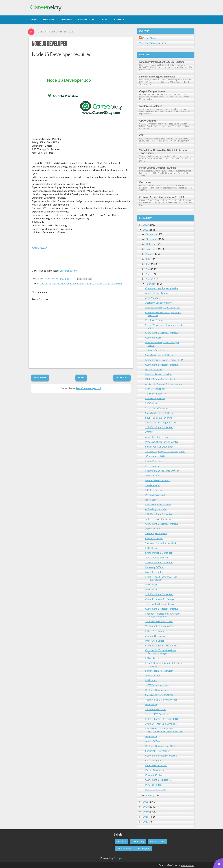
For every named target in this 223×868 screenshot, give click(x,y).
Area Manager (153, 298)
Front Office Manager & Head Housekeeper (161, 578)
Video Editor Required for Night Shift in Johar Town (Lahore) (163, 151)
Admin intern (152, 475)
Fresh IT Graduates (155, 789)
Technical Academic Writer (160, 626)
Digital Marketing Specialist (160, 379)
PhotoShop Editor (155, 641)
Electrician (145, 182)
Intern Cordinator (155, 461)
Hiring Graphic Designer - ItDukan (157, 168)
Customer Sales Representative (162, 288)
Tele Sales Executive (156, 393)
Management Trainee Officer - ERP (164, 360)
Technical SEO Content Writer (161, 700)
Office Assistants (154, 631)
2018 (146, 817)
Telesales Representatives (159, 621)
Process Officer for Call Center (162, 442)
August (150, 254)
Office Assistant (154, 538)
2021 (146, 802)
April (149, 274)
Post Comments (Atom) (88, 388)
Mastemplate (187, 865)
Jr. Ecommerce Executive (158, 519)
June (148, 264)
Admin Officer (153, 528)
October (151, 244)
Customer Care (153, 338)
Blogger (118, 858)
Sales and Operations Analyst (161, 543)
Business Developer (156, 690)
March (149, 279)
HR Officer (151, 403)
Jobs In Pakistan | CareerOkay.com (103, 283)
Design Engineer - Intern (158, 504)
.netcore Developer (155, 350)
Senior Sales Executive (157, 408)
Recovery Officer (154, 567)
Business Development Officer (162, 746)
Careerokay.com (68, 271)
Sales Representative (156, 533)
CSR (141, 135)
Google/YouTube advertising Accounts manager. (161, 652)
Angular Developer (155, 636)
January (150, 795)
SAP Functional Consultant (159, 427)
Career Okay (59, 283)
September (152, 249)
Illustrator (151, 500)
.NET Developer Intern (157, 685)
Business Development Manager (162, 307)
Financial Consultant (156, 765)
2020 (146, 807)
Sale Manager (153, 485)
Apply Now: (39, 248)
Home (81, 378)
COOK (149, 432)
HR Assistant (152, 658)
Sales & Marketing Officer (159, 355)
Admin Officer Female (157, 293)
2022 (146, 230)
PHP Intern (151, 680)
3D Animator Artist (155, 456)
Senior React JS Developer (159, 447)
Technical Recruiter (155, 709)
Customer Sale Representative (161, 755)
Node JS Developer (49, 44)
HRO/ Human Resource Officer (162, 471)
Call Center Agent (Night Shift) (162, 719)
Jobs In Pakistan (75, 283)
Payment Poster (154, 775)
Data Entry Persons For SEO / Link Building (162, 62)
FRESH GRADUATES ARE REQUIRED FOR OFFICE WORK (164, 730)
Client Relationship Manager (160, 599)
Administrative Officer (157, 437)
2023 (146, 225)
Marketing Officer (155, 389)
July (148, 259)
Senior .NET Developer (157, 714)
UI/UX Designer (148, 121)
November (152, 239)
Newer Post (40, 378)
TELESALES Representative (160, 604)
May (148, 269)
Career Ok (45, 283)
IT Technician (152, 466)
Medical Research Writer (159, 374)
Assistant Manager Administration (164, 384)
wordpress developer (150, 106)
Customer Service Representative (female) (162, 197)
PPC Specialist (153, 785)
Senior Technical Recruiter (159, 671)
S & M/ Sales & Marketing (159, 418)
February (151, 284)
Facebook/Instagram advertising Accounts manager (163, 615)
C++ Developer (153, 760)
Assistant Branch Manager (159, 303)
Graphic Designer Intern (152, 91)
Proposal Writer (154, 369)
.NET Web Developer (157, 557)
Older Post (122, 378)
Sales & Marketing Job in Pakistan (157, 76)
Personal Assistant (155, 495)
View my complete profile (153, 43)
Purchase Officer (154, 320)
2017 (146, 822)
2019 (146, 811)
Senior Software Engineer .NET (162, 422)
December (152, 234)
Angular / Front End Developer (161, 724)
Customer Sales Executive (159, 780)
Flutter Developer (155, 770)
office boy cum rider (156, 509)
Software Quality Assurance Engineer (165, 451)
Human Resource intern (158, 480)
